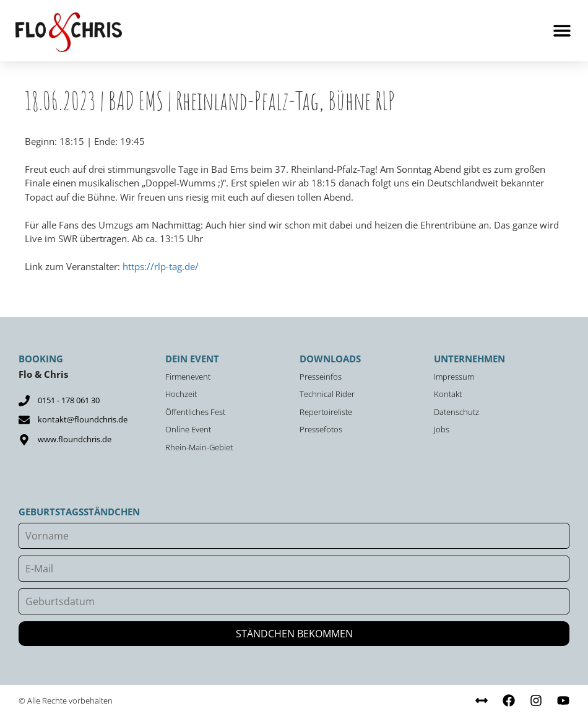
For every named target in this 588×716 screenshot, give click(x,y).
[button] (562, 31)
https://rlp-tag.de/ (161, 266)
